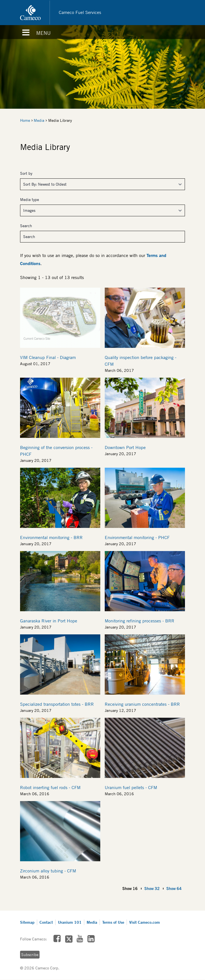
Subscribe (30, 955)
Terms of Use (113, 922)
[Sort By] (102, 184)
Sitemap (27, 922)
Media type (30, 200)
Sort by (26, 173)
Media (39, 120)
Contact (46, 922)
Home (25, 120)
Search (26, 226)
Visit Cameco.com (145, 922)
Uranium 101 (70, 922)
